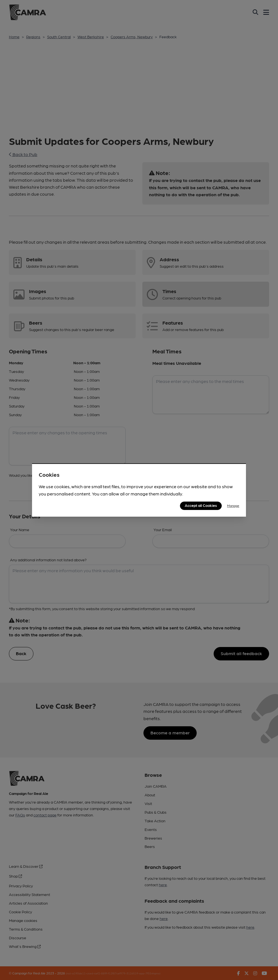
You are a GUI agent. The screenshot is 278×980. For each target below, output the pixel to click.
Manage (233, 505)
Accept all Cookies (201, 505)
